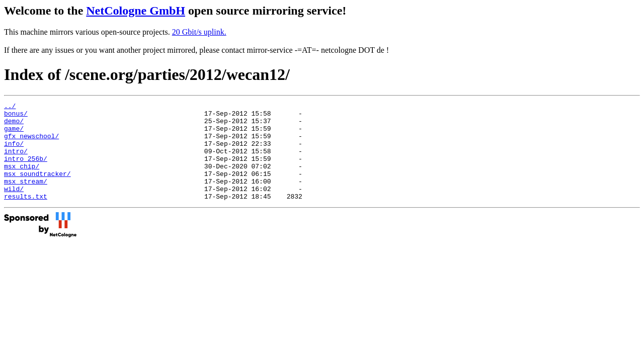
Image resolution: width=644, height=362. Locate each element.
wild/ (14, 207)
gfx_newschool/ (31, 143)
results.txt (26, 216)
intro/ (16, 161)
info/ (14, 152)
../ (10, 107)
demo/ (14, 125)
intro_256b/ (26, 170)
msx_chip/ (22, 179)
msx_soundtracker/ (37, 189)
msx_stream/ (26, 198)
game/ (14, 134)
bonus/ (16, 116)
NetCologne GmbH (136, 11)
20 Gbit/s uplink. (199, 32)
